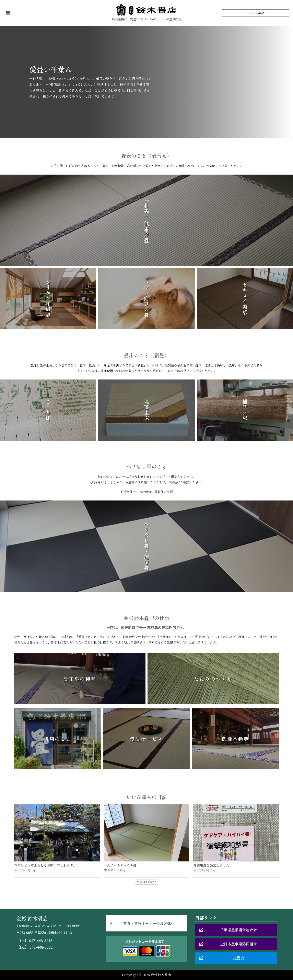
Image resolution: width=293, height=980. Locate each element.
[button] (256, 13)
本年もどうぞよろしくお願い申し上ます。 (45, 865)
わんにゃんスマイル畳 (120, 865)
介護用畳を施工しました (211, 865)
